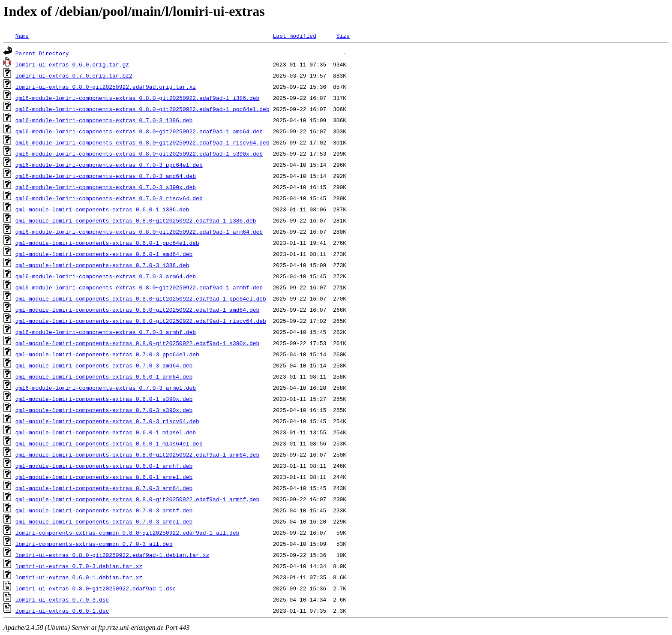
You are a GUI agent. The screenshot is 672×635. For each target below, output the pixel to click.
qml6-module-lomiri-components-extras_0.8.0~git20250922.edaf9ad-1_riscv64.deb (142, 142)
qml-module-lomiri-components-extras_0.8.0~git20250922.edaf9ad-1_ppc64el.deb (141, 298)
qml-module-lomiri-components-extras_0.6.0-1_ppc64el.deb (107, 243)
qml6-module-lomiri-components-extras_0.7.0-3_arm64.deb (106, 276)
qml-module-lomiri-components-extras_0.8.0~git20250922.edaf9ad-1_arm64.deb (137, 454)
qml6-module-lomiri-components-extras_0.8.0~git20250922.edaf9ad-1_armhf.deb (139, 287)
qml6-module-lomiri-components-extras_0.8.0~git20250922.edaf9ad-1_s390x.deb (139, 153)
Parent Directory (42, 53)
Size (343, 36)
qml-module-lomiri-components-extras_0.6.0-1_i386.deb (102, 209)
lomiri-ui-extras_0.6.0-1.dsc (62, 611)
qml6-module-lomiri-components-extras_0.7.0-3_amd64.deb (106, 176)
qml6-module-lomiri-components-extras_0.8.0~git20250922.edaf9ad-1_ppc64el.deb (142, 109)
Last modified (294, 36)
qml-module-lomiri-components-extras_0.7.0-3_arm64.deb (104, 488)
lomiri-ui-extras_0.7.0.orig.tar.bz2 (74, 75)
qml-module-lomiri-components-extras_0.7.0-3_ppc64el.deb (107, 354)
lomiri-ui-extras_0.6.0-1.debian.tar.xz (79, 577)
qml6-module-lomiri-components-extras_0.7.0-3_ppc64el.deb (109, 165)
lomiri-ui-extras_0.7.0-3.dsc (62, 599)
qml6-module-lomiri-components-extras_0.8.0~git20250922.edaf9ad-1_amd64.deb (139, 131)
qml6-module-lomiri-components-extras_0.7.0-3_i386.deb (104, 120)
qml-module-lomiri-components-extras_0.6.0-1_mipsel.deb (106, 432)
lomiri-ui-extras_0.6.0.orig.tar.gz (72, 64)
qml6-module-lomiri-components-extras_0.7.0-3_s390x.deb (106, 187)
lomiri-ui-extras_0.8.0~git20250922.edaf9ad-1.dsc (96, 588)
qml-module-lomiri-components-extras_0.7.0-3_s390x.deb (104, 410)
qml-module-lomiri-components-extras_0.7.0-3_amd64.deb (104, 365)
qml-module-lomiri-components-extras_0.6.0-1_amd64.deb (104, 254)
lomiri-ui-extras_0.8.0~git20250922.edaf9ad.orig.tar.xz (106, 87)
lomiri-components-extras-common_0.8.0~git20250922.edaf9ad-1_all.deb (127, 533)
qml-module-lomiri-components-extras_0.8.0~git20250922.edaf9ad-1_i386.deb (136, 220)
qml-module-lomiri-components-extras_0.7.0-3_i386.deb (102, 265)
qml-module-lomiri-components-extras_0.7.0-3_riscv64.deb (107, 421)
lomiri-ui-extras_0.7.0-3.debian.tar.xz (79, 566)
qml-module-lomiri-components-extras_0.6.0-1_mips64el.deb (109, 443)
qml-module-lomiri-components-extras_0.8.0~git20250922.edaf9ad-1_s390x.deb (137, 343)
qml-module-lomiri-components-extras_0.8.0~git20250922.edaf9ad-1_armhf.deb (137, 499)
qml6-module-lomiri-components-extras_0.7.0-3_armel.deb (106, 388)
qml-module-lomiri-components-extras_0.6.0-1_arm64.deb (104, 376)
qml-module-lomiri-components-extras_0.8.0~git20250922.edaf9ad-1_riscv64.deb (141, 321)
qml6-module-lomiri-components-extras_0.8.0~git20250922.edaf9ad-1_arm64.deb (139, 232)
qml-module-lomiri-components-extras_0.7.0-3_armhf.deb (104, 510)
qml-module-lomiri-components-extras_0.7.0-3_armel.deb (104, 521)
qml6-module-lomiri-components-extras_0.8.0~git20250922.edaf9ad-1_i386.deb (137, 98)
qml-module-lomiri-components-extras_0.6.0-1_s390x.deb (104, 399)
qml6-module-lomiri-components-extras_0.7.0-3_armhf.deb (106, 332)
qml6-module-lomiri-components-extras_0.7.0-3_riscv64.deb (109, 198)
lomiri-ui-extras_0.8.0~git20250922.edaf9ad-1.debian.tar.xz (112, 555)
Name (22, 36)
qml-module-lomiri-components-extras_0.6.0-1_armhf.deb (104, 466)
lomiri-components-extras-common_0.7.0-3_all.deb (94, 544)
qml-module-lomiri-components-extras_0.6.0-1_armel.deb (104, 477)
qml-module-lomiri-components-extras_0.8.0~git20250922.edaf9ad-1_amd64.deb (137, 310)
